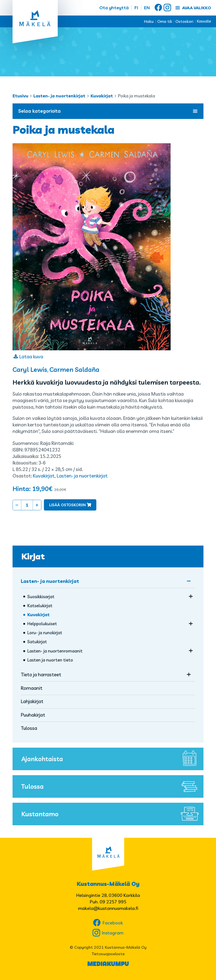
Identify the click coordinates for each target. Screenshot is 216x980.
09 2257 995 (113, 902)
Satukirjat (37, 642)
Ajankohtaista (111, 759)
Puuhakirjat (33, 715)
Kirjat (33, 556)
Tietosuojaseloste (108, 954)
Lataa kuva (31, 357)
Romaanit (32, 688)
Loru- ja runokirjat (45, 633)
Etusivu (20, 96)
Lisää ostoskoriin (67, 505)
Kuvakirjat (102, 96)
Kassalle (204, 21)
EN (147, 8)
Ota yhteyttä (114, 8)
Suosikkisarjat (41, 597)
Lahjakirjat (32, 701)
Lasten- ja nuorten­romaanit (55, 651)
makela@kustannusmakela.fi (108, 908)
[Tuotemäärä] (27, 505)
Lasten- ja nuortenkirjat (59, 96)
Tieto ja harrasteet (41, 675)
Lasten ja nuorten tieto (50, 660)
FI (136, 8)
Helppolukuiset (42, 624)
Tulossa (29, 728)
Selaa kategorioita (108, 111)
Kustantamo (111, 814)
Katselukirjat (40, 606)
